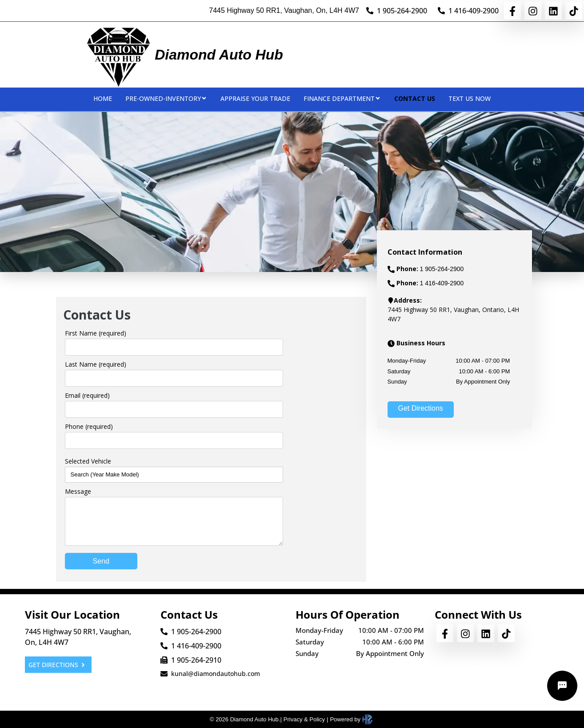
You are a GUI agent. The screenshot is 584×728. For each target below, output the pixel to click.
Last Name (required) (96, 364)
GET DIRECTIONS (57, 665)
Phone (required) (89, 426)
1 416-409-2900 (474, 11)
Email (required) (87, 395)
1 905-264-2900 (402, 11)
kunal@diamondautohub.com (216, 674)
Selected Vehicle (88, 461)
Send (101, 561)
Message (78, 491)
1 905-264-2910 (196, 660)
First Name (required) (96, 333)
